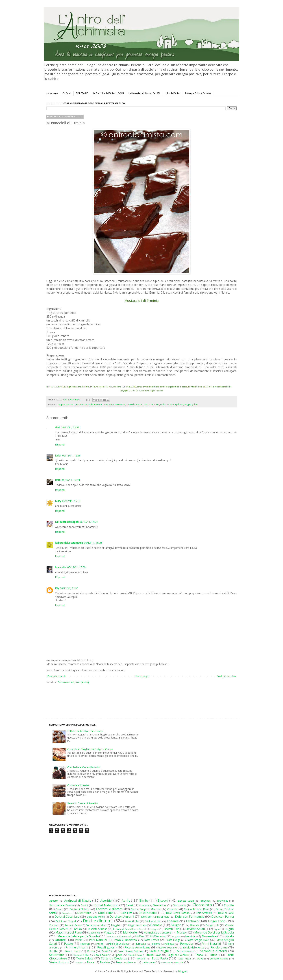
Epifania (179, 404)
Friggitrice (117, 925)
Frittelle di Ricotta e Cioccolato (85, 731)
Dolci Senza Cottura (178, 913)
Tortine (141, 958)
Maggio (109, 932)
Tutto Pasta (160, 958)
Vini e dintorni (59, 962)
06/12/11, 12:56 (71, 455)
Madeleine (94, 933)
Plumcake (140, 944)
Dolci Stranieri (204, 913)
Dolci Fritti (126, 913)
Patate (68, 944)
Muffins (140, 936)
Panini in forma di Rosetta (82, 803)
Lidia (58, 455)
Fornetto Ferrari (74, 925)
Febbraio (192, 921)
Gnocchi (195, 925)
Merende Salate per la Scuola (78, 936)
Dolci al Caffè (226, 913)
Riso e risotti (72, 951)
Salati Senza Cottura (130, 951)
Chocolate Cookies (78, 785)
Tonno (199, 955)
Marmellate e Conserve (157, 933)
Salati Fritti (107, 951)
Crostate (172, 909)
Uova (200, 958)
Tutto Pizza (184, 958)
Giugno (176, 925)
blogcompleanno (126, 962)
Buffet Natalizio (105, 905)
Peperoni (85, 944)
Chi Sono (67, 93)
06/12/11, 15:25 (93, 543)
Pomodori (187, 944)
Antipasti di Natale (78, 900)
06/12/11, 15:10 (71, 501)
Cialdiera (144, 905)
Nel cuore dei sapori (67, 522)
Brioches (205, 901)
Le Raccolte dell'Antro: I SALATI (144, 93)
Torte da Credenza (114, 958)
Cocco (59, 909)
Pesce (100, 944)
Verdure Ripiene (219, 958)
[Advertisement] (134, 697)
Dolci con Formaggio (190, 916)
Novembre (209, 936)
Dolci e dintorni (151, 404)
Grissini (78, 929)
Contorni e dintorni (110, 909)
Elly (57, 588)
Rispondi (60, 444)
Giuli (57, 427)
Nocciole (190, 936)
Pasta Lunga (173, 940)
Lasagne (154, 929)
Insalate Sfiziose (98, 929)
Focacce (54, 925)
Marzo (181, 932)
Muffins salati (158, 936)
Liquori (217, 929)
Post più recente (57, 676)
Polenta (156, 944)
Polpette (169, 944)
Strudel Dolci (135, 955)
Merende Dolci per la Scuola (214, 932)
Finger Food (217, 921)
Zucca (90, 962)
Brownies (223, 901)
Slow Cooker (101, 955)
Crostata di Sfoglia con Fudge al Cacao (90, 749)
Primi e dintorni (77, 947)
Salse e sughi (159, 951)
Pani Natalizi (98, 940)
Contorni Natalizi (80, 909)
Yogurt (80, 962)
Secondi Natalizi (186, 951)
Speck (118, 955)
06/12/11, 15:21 (89, 522)
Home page (52, 93)
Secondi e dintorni (214, 951)
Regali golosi (191, 404)
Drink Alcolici (132, 921)
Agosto (54, 901)
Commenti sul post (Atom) (73, 682)
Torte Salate (85, 958)
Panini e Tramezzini (126, 940)
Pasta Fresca (151, 940)
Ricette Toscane (167, 947)
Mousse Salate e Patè (119, 936)
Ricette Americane (137, 947)
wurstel (179, 962)
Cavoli (129, 905)
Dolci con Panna (223, 916)
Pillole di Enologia (118, 944)
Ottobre (60, 940)
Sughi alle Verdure (178, 955)
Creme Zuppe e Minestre (146, 909)
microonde (166, 962)
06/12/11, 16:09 (76, 567)
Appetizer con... (67, 404)
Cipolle (229, 905)
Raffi (58, 480)
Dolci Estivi (106, 913)
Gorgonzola (212, 925)
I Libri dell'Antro (173, 93)
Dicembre (120, 404)
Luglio (229, 929)
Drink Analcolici (153, 921)
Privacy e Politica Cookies (198, 93)
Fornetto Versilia (95, 925)
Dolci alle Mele (95, 917)
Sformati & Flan (81, 955)
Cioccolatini (179, 905)
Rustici (91, 951)
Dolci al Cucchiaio (67, 916)
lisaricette (61, 567)
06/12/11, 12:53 (70, 427)
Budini (84, 905)
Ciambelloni (159, 905)
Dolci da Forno (134, 404)
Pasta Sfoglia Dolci (198, 940)
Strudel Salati (154, 955)
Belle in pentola (85, 404)
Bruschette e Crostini (62, 905)
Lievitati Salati (195, 929)
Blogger (183, 971)
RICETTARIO (82, 93)
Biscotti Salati (186, 901)
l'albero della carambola (69, 543)
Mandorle (130, 932)
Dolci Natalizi (167, 404)
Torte (213, 955)
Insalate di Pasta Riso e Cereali (130, 929)
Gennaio (156, 925)
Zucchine (105, 962)
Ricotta (53, 951)
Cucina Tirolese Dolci (196, 909)
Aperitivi (106, 900)
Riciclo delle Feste (194, 947)
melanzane (148, 962)
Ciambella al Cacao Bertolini (84, 767)
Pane (78, 940)
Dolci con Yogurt (66, 921)
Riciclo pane (219, 947)
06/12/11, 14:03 (71, 480)
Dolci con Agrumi (122, 916)
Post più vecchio (226, 676)
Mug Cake (177, 936)
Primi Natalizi (211, 944)
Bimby (144, 900)
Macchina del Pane (68, 932)
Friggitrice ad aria (137, 925)
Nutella (230, 936)
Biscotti (98, 404)
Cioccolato (108, 404)
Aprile (126, 900)
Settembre (57, 955)
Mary (58, 501)
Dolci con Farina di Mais (155, 917)
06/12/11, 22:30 (69, 588)
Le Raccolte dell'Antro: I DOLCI (108, 93)
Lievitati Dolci (172, 929)
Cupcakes (67, 913)
